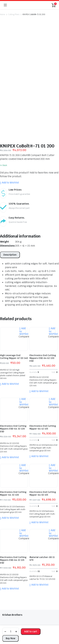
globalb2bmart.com (24, 618)
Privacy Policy (9, 590)
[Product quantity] (11, 631)
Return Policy (9, 586)
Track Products (10, 581)
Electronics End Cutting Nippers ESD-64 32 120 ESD (13, 348)
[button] (9, 102)
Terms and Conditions (14, 594)
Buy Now (10, 638)
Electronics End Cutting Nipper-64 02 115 (43, 413)
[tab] (10, 175)
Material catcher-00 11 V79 (42, 478)
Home (2, 14)
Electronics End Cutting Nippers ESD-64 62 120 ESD (43, 278)
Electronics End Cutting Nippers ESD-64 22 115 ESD (13, 480)
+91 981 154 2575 (16, 555)
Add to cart (31, 631)
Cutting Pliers (14, 14)
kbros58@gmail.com (14, 570)
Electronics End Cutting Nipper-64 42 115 (43, 347)
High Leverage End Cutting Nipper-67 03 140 (14, 276)
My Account (8, 577)
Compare (24, 256)
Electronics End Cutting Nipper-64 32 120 (13, 413)
